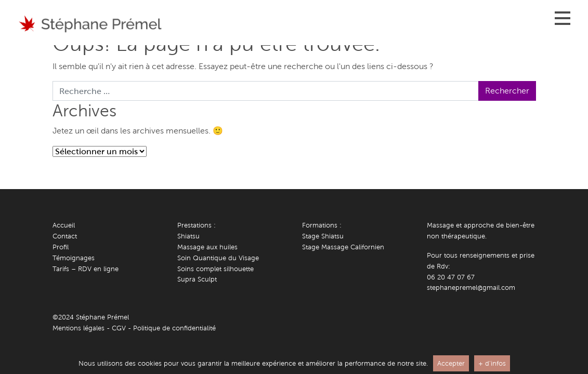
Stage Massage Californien (343, 247)
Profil (61, 247)
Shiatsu (188, 236)
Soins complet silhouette (215, 269)
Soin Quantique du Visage (218, 258)
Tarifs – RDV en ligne (86, 269)
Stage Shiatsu (323, 236)
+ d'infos (492, 363)
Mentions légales (79, 328)
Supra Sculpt (197, 279)
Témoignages (74, 258)
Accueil (64, 225)
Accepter (451, 363)
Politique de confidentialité (174, 328)
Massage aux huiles (207, 247)
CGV (119, 328)
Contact (65, 236)
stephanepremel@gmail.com (471, 288)
